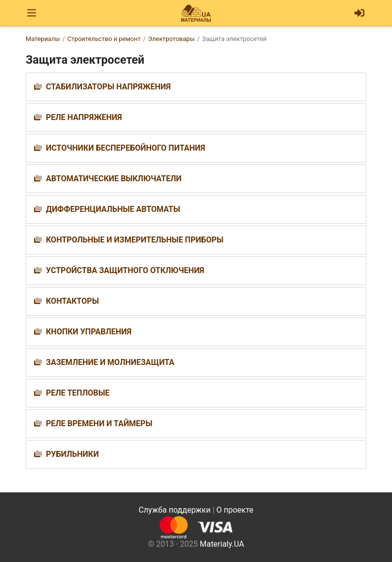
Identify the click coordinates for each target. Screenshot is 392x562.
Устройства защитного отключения (125, 270)
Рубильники (72, 454)
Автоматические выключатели (114, 179)
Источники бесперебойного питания (125, 148)
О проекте (235, 510)
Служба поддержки (175, 510)
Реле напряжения (84, 117)
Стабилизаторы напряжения (108, 87)
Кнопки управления (89, 332)
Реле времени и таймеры (99, 423)
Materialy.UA (222, 544)
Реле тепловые (78, 393)
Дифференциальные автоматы (113, 209)
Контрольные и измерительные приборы (135, 240)
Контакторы (72, 301)
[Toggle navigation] (32, 13)
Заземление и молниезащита (110, 362)
